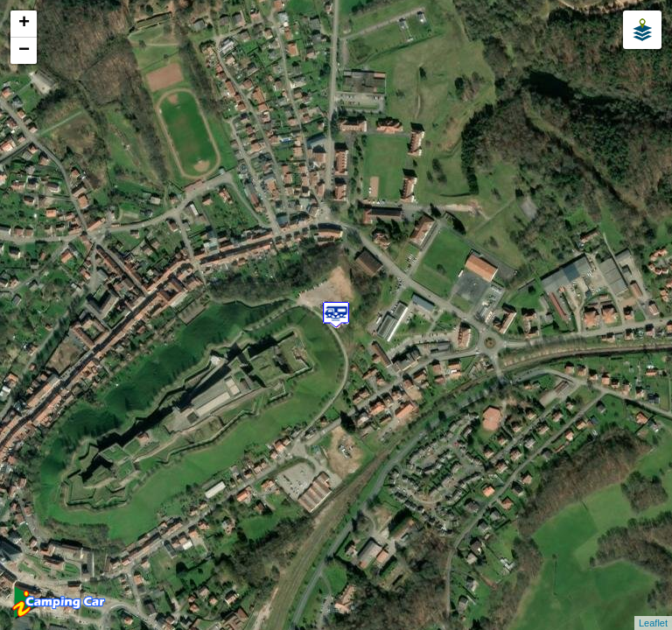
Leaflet (653, 623)
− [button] (24, 51)
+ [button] (24, 24)
